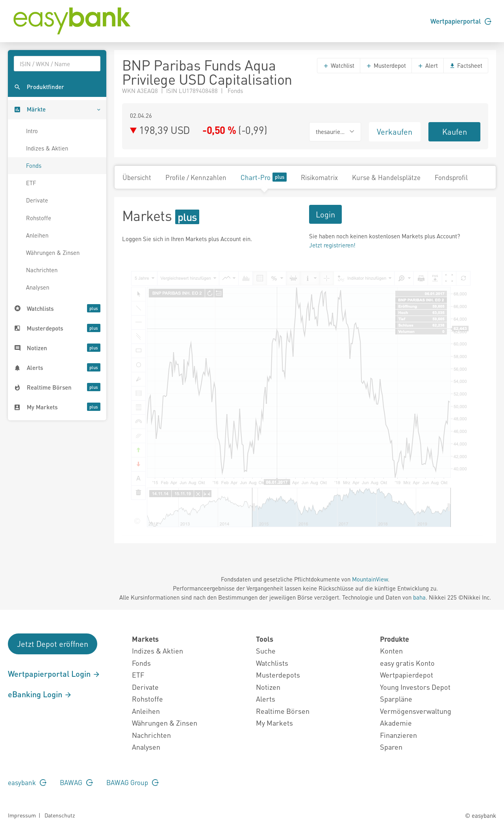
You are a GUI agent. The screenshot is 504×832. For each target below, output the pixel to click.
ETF (31, 183)
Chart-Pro (264, 177)
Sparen (391, 747)
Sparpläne (396, 699)
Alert (428, 65)
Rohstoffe (39, 218)
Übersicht (137, 177)
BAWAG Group (132, 782)
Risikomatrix (319, 177)
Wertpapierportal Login (54, 674)
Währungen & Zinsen (53, 253)
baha (419, 597)
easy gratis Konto (407, 663)
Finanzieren (398, 735)
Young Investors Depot (415, 687)
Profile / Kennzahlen (196, 177)
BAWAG (76, 782)
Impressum (22, 815)
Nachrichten (42, 270)
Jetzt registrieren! (332, 245)
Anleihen (37, 235)
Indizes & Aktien (47, 148)
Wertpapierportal (461, 21)
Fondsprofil (451, 177)
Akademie (396, 723)
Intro (32, 131)
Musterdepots (278, 675)
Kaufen (455, 132)
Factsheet (466, 65)
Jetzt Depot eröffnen (53, 644)
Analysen (38, 287)
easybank (27, 782)
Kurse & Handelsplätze (386, 177)
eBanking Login (40, 694)
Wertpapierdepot (407, 675)
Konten (391, 651)
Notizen (268, 687)
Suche (266, 651)
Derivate (37, 200)
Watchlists (272, 663)
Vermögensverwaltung (416, 711)
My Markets (274, 723)
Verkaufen (395, 132)
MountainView (370, 579)
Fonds (34, 165)
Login (325, 214)
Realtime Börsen (283, 711)
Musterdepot (386, 65)
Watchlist (339, 65)
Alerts (266, 699)
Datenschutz (60, 815)
